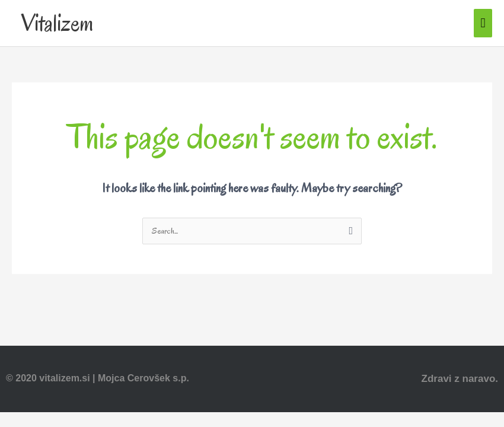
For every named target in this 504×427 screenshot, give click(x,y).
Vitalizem (57, 23)
